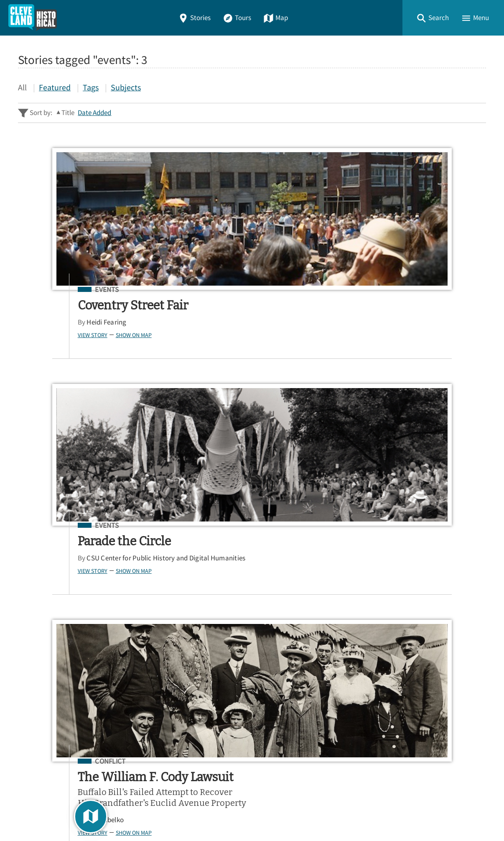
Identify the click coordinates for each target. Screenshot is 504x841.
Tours (237, 18)
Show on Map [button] (96, 335)
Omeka (64, 812)
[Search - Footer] (252, 529)
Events (69, 290)
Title (68, 113)
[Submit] (474, 529)
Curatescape (99, 812)
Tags (91, 87)
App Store (383, 604)
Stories (194, 18)
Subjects (126, 87)
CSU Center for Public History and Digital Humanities (257, 327)
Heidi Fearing (69, 322)
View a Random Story (61, 755)
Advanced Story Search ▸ (56, 550)
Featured (55, 87)
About (31, 712)
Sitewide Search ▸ (45, 563)
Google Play (451, 604)
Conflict (396, 290)
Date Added (94, 113)
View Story (55, 335)
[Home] (33, 18)
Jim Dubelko (391, 374)
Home (30, 652)
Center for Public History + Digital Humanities (105, 800)
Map (276, 18)
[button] (433, 18)
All (22, 87)
